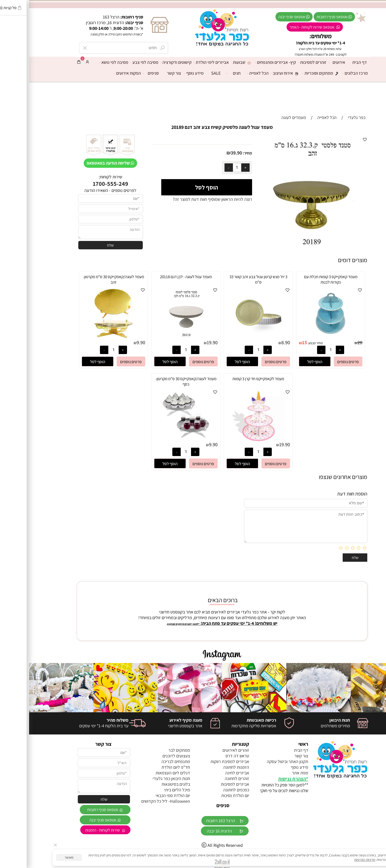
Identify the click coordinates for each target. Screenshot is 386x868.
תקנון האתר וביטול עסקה (258, 761)
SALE (187, 73)
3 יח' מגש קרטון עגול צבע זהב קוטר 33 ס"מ (229, 279)
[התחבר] (58, 62)
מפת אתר (271, 773)
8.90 (257, 342)
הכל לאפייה (230, 73)
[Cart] (50, 62)
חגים (205, 73)
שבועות (214, 62)
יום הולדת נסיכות (206, 795)
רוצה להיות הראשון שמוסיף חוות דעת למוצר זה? (183, 199)
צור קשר (145, 73)
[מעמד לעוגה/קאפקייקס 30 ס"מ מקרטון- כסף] (157, 440)
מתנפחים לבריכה (147, 761)
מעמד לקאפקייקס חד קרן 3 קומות (229, 379)
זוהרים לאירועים (207, 750)
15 (275, 342)
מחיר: (218, 153)
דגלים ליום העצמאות (144, 773)
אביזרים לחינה (208, 773)
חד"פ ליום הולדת (147, 767)
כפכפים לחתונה (207, 790)
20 (331, 342)
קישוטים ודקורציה (148, 62)
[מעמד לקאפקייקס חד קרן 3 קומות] (229, 440)
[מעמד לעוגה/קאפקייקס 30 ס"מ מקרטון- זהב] (84, 338)
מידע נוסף (166, 73)
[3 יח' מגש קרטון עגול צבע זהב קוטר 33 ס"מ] (229, 338)
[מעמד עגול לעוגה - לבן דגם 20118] (157, 338)
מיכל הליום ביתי (148, 790)
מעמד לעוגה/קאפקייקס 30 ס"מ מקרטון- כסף (157, 381)
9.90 (112, 342)
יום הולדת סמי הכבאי (144, 795)
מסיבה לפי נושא (86, 62)
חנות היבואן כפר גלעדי (142, 778)
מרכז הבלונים (327, 73)
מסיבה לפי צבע (116, 62)
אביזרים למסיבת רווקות (201, 761)
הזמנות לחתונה (207, 767)
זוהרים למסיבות (284, 62)
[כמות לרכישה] (208, 168)
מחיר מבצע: (286, 343)
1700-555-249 (81, 184)
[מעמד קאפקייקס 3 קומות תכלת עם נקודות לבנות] (302, 338)
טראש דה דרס (208, 756)
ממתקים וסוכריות (293, 73)
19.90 (183, 342)
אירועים (309, 62)
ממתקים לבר (150, 750)
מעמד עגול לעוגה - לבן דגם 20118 (157, 277)
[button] (286, 361)
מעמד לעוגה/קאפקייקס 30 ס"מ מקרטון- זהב (84, 279)
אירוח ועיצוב (257, 73)
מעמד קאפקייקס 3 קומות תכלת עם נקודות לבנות (302, 279)
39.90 (207, 153)
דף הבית (330, 62)
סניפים (123, 73)
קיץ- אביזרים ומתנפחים (247, 62)
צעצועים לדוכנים (147, 756)
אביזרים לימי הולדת (183, 62)
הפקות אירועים (99, 73)
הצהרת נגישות (263, 779)
